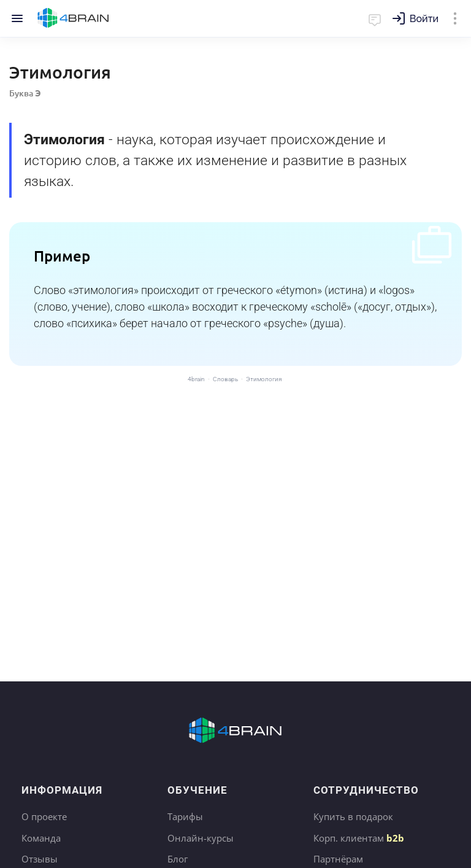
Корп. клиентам (359, 838)
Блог (178, 859)
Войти (424, 19)
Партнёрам (338, 859)
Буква (25, 93)
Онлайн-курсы (201, 838)
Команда (41, 838)
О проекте (44, 816)
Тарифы (185, 816)
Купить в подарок (353, 816)
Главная (73, 18)
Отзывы (40, 859)
